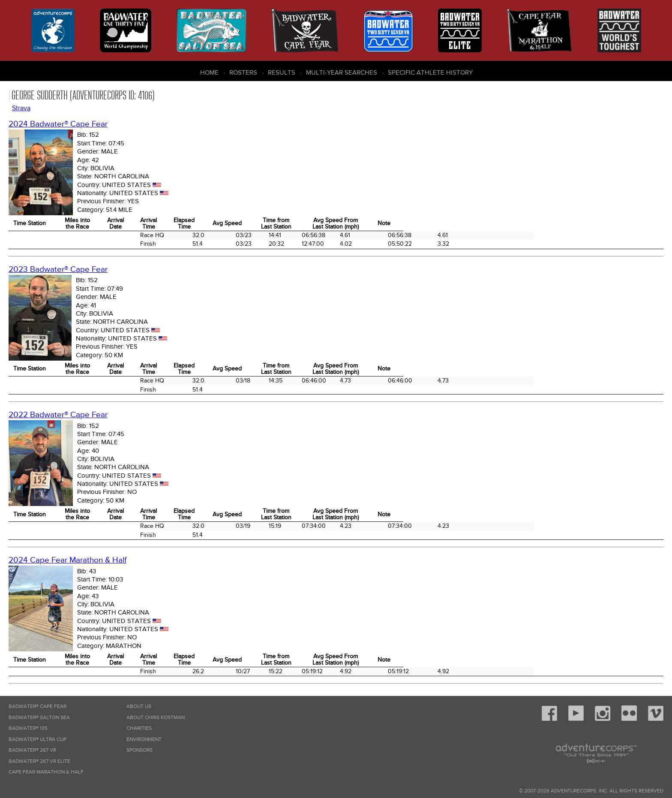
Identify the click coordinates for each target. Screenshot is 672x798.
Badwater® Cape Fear (37, 706)
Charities (139, 728)
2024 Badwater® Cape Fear (58, 124)
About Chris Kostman (156, 718)
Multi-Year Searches (342, 72)
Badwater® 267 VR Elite (39, 761)
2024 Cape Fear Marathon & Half (67, 560)
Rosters (243, 72)
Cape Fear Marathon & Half (46, 772)
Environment (144, 739)
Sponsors (139, 750)
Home (209, 72)
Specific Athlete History (430, 72)
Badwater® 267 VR (32, 750)
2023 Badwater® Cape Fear (58, 270)
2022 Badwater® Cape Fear (58, 415)
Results (282, 72)
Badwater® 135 (28, 728)
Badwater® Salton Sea (39, 718)
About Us (139, 706)
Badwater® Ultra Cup (37, 739)
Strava (21, 108)
